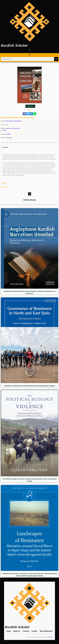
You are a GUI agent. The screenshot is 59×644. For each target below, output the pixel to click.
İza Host (51, 637)
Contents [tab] (4, 183)
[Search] (56, 59)
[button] (29, 50)
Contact (34, 631)
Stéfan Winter (9, 121)
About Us (17, 631)
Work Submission (46, 631)
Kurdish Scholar (14, 45)
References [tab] (5, 187)
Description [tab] (5, 147)
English (8, 134)
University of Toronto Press (13, 128)
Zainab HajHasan (18, 121)
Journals (26, 631)
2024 (5, 130)
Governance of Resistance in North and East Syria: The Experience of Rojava (29, 386)
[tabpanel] (29, 165)
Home (9, 631)
